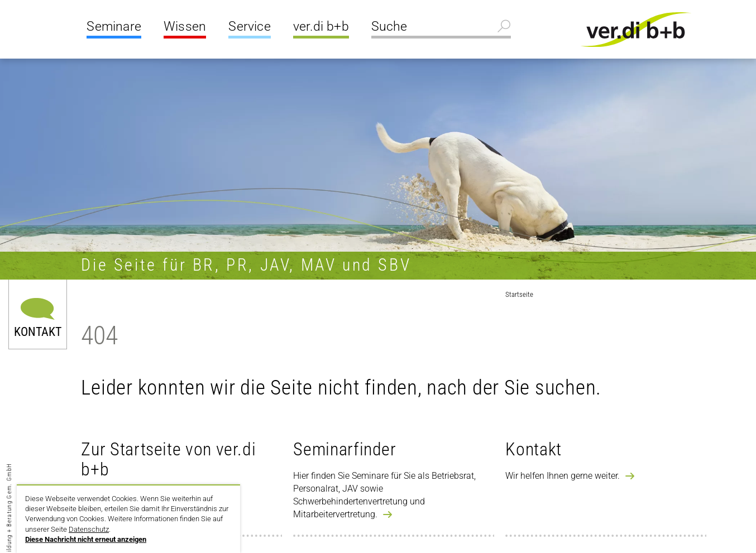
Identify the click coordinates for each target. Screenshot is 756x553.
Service (249, 27)
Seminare (114, 27)
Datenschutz (89, 529)
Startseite (519, 294)
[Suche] (441, 28)
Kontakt (38, 331)
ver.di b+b (321, 27)
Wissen (185, 27)
